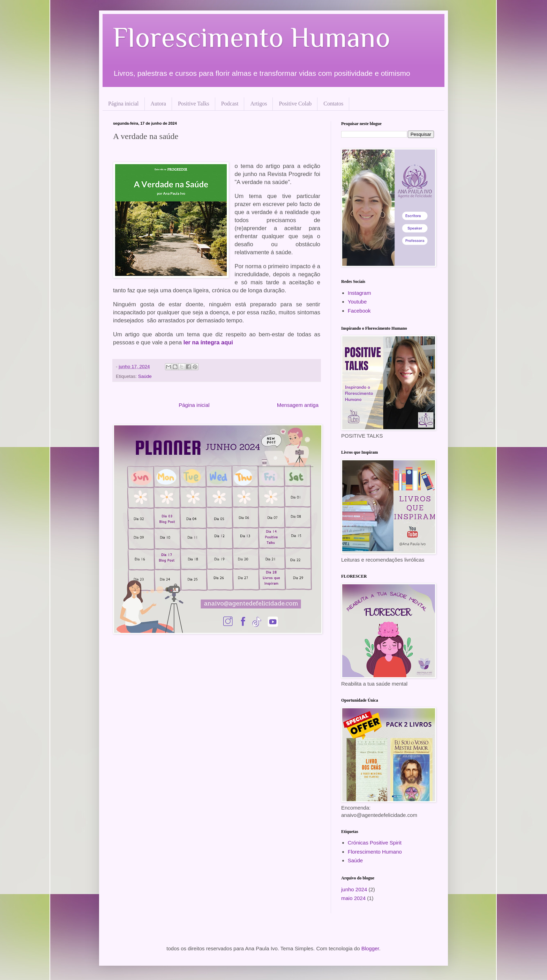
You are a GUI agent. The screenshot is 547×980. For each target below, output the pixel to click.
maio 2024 (353, 898)
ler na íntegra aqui (208, 342)
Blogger (370, 948)
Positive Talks (194, 104)
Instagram (359, 293)
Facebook (359, 311)
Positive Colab (295, 104)
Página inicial (123, 104)
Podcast (230, 104)
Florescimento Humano (252, 37)
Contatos (333, 104)
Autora (158, 104)
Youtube (357, 302)
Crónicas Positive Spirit (375, 843)
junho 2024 (354, 889)
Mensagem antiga (298, 405)
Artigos (258, 104)
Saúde (145, 376)
